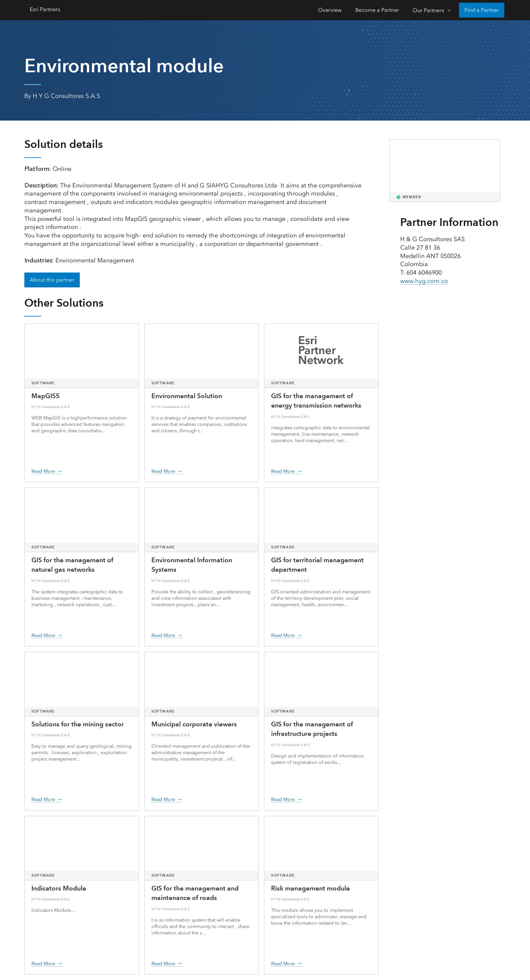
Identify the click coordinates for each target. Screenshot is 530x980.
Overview (330, 10)
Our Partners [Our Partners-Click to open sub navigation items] (428, 10)
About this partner (52, 280)
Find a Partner (482, 10)
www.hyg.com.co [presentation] (424, 281)
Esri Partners (45, 9)
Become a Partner (377, 10)
